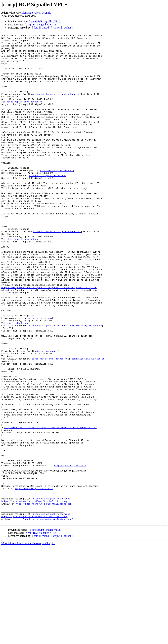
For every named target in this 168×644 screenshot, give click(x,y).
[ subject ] (56, 28)
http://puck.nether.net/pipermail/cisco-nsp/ (44, 598)
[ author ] (68, 28)
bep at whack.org (17, 381)
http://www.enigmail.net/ (70, 552)
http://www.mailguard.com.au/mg (34, 580)
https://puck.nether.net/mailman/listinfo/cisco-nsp (34, 595)
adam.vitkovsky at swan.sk (36, 13)
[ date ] (36, 28)
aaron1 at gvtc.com (40, 375)
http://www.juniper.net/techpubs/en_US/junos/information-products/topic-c (49, 338)
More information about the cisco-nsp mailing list (28, 641)
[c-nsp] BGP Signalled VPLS (45, 21)
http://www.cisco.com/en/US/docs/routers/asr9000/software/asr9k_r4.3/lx (50, 506)
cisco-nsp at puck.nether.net (25, 115)
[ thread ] (45, 28)
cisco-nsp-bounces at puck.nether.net (57, 106)
